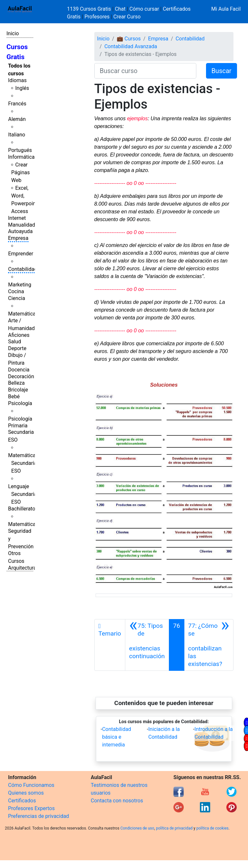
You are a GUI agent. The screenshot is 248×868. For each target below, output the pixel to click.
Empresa (18, 238)
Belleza (16, 383)
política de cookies (212, 828)
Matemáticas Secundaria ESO (23, 463)
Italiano (17, 135)
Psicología (20, 403)
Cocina (16, 291)
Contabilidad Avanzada (131, 46)
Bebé (14, 396)
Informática (21, 157)
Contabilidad (23, 269)
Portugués (20, 150)
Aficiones (19, 335)
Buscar (222, 71)
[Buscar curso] (145, 71)
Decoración (21, 376)
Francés (17, 104)
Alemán (17, 119)
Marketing (20, 285)
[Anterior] (147, 645)
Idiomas (17, 80)
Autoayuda (20, 231)
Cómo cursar (144, 9)
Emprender (21, 254)
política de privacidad (174, 828)
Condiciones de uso (137, 828)
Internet (17, 218)
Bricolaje (18, 390)
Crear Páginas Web (21, 172)
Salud (15, 342)
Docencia (19, 370)
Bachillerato (22, 509)
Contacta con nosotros (117, 801)
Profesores (97, 17)
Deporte (17, 348)
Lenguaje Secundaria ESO (22, 494)
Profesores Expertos (31, 808)
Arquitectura (22, 568)
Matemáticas (23, 314)
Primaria (18, 426)
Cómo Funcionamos (31, 785)
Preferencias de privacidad (39, 816)
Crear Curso (127, 17)
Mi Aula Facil (226, 9)
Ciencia (17, 298)
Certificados (22, 801)
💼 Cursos (129, 39)
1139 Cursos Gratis (90, 9)
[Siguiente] (209, 645)
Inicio (13, 33)
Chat (120, 9)
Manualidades (24, 225)
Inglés (22, 88)
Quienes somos (26, 793)
